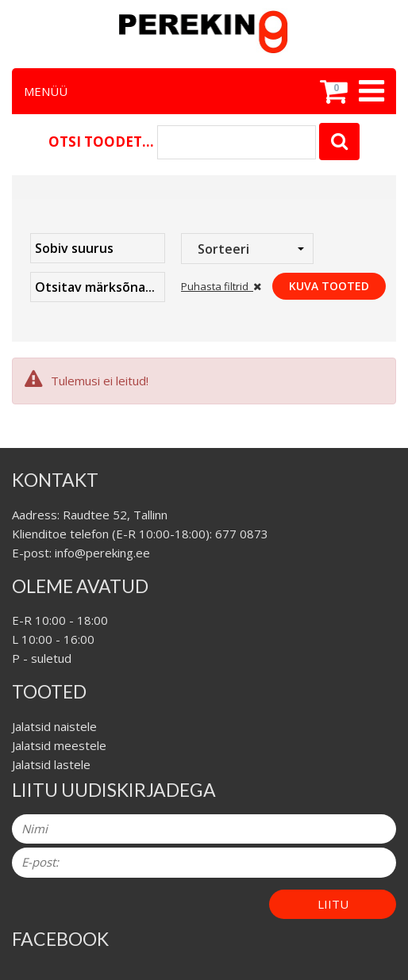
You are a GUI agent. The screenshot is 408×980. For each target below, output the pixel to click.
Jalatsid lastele (51, 764)
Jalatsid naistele (54, 726)
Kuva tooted (329, 286)
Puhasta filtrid (221, 286)
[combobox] (247, 249)
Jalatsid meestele (59, 745)
